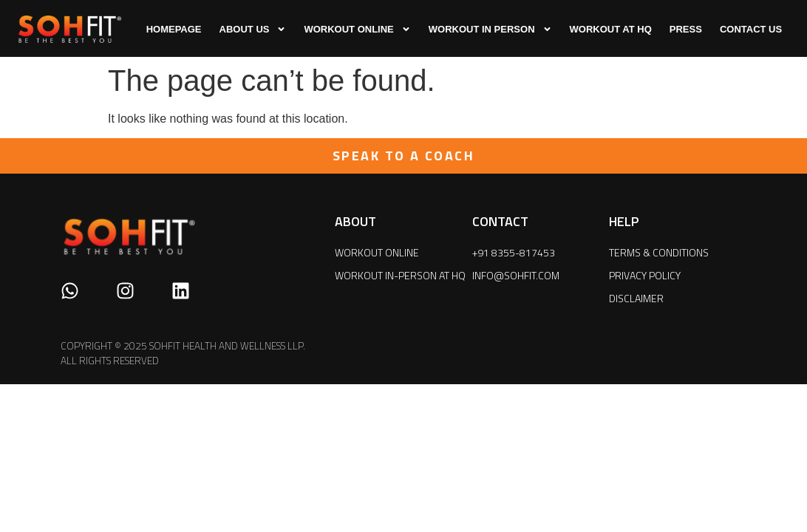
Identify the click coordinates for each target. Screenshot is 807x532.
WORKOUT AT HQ (611, 29)
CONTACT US (751, 29)
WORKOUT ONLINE (357, 29)
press (686, 29)
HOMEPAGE (174, 29)
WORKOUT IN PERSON (490, 29)
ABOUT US (253, 29)
